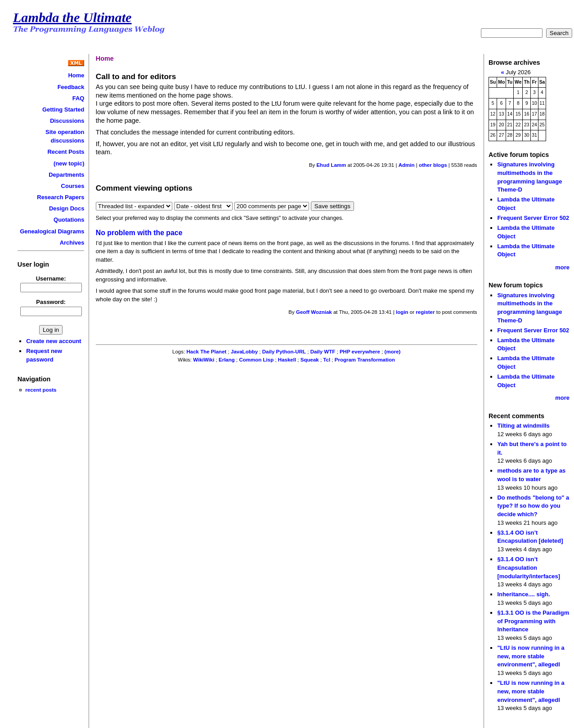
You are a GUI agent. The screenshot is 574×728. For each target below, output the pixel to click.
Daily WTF (323, 352)
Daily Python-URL (284, 352)
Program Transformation (365, 360)
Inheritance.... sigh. (523, 594)
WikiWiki (204, 360)
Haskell (287, 360)
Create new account (54, 341)
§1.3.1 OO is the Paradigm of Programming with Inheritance (533, 621)
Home (76, 75)
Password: (51, 302)
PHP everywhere (360, 352)
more (562, 267)
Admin (407, 165)
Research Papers (61, 197)
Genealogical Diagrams (52, 231)
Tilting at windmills (523, 426)
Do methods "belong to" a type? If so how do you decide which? (533, 506)
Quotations (69, 220)
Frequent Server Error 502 (533, 218)
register (425, 312)
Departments (66, 175)
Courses (73, 186)
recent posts (41, 390)
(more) (393, 352)
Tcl (327, 360)
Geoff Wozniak (314, 312)
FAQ (78, 98)
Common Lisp (256, 360)
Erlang (227, 360)
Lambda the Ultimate (72, 18)
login (402, 312)
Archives (72, 243)
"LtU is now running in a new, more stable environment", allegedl (531, 656)
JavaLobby (244, 352)
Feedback (71, 87)
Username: (51, 279)
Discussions (67, 121)
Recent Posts (66, 152)
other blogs (433, 165)
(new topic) (69, 163)
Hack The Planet (206, 352)
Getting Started (63, 109)
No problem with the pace (139, 233)
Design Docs (67, 208)
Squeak (310, 360)
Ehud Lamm (331, 165)
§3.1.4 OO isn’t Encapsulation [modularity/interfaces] (529, 567)
